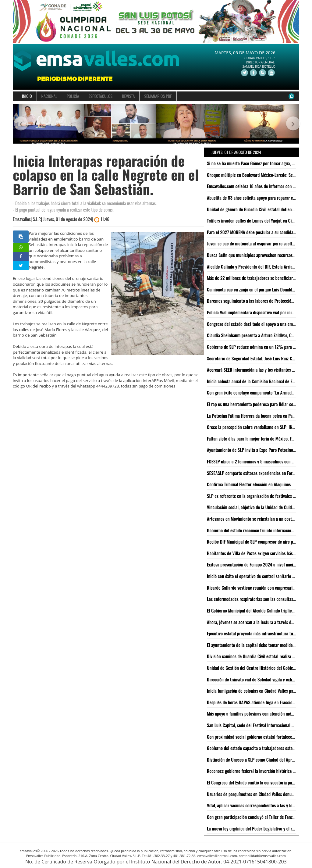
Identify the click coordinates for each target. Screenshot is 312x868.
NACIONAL (49, 96)
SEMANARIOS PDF (158, 96)
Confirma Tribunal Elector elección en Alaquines (249, 484)
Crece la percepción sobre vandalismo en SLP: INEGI (252, 427)
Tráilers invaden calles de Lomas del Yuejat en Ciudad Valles (259, 220)
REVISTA (128, 96)
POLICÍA (73, 96)
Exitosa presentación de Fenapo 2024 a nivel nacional (254, 564)
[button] (20, 124)
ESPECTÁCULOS (101, 96)
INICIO (27, 96)
